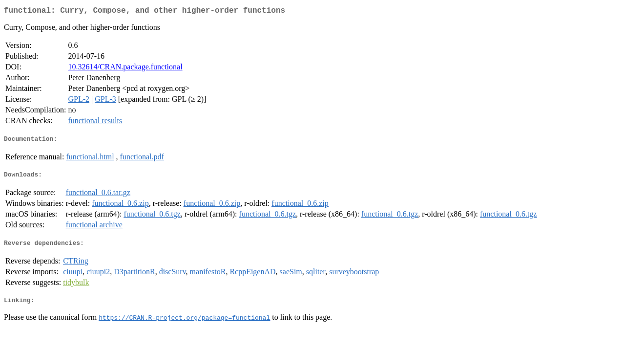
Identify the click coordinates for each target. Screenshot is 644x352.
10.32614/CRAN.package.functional (125, 69)
